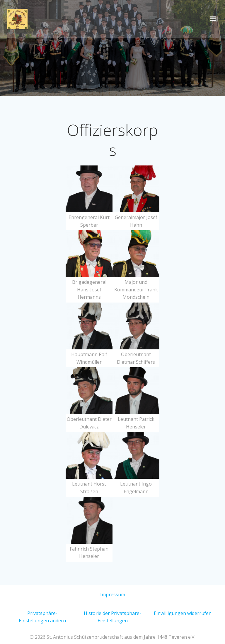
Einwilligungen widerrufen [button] (183, 613)
